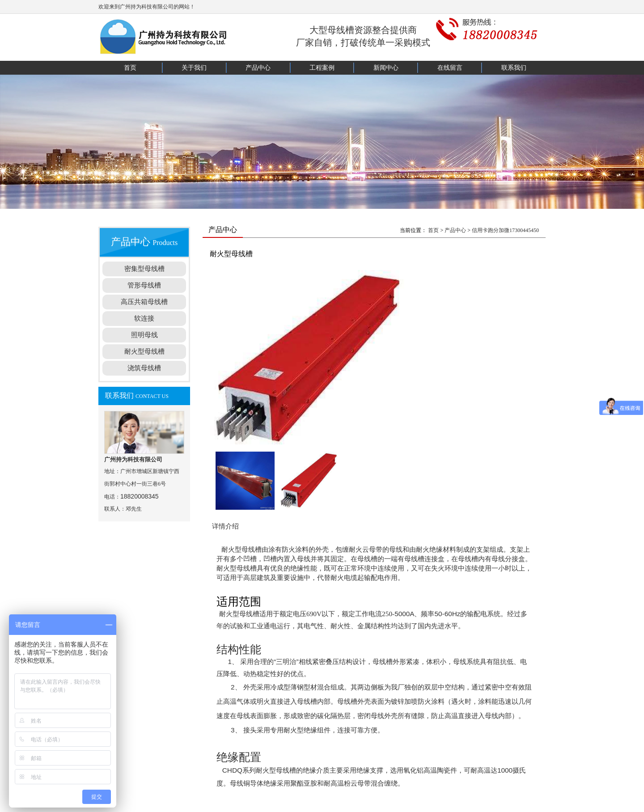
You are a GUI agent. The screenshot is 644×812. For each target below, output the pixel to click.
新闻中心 (386, 68)
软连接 (144, 318)
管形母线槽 (144, 285)
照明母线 (144, 335)
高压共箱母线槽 (144, 302)
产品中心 (258, 68)
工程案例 (322, 68)
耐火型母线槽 (144, 351)
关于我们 (194, 68)
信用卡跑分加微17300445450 (505, 230)
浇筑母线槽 (144, 368)
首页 (130, 68)
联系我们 (514, 68)
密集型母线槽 (144, 269)
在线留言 (450, 68)
